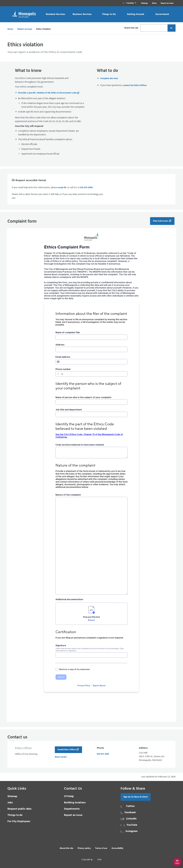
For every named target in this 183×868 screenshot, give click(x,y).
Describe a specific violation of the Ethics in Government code (47, 93)
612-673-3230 (103, 754)
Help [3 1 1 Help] (69, 796)
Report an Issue (167, 3)
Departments (72, 809)
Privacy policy (84, 848)
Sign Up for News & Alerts (136, 797)
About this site (66, 848)
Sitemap (144, 3)
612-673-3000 (86, 188)
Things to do (15, 815)
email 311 (62, 188)
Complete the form (109, 79)
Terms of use (101, 848)
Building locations (75, 803)
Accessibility (117, 848)
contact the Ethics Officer (135, 85)
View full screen (161, 221)
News (154, 3)
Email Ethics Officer (67, 750)
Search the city (131, 28)
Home (10, 29)
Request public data (19, 809)
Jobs (10, 803)
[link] (130, 3)
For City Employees (19, 821)
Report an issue (73, 815)
